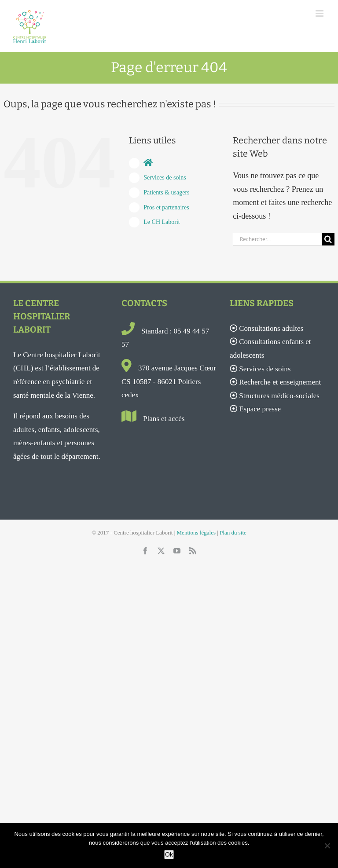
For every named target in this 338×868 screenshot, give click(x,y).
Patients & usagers (166, 192)
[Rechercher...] (277, 239)
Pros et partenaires (166, 207)
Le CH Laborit (162, 222)
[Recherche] (328, 239)
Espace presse (260, 409)
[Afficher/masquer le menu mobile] (320, 13)
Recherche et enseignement (280, 382)
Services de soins (165, 178)
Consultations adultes (271, 328)
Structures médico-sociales (279, 396)
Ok (169, 854)
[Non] (327, 846)
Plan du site (233, 533)
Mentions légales (196, 533)
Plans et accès (164, 419)
